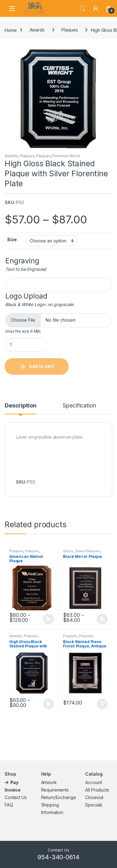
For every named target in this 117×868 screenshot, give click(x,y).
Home (11, 30)
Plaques (70, 30)
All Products (97, 790)
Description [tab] (20, 406)
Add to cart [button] (102, 704)
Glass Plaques (88, 551)
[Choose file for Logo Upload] (58, 320)
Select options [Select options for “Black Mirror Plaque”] (102, 619)
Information (52, 812)
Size (12, 239)
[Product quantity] (27, 345)
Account (93, 782)
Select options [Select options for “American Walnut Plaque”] (49, 619)
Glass (68, 551)
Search (83, 8)
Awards (37, 30)
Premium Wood (66, 156)
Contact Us (16, 797)
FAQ (9, 805)
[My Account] (96, 8)
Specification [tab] (79, 406)
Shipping (50, 805)
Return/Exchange (59, 797)
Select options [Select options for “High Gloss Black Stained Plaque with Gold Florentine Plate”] (49, 704)
